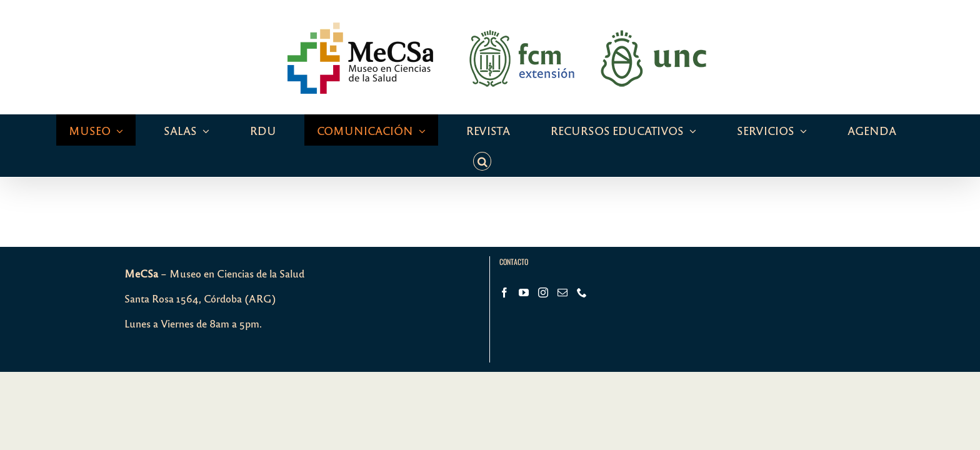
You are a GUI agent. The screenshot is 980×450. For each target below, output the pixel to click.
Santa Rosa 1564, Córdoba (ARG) (200, 267)
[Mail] (562, 261)
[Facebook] (504, 261)
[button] (862, 130)
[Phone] (582, 261)
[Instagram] (543, 261)
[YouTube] (524, 261)
